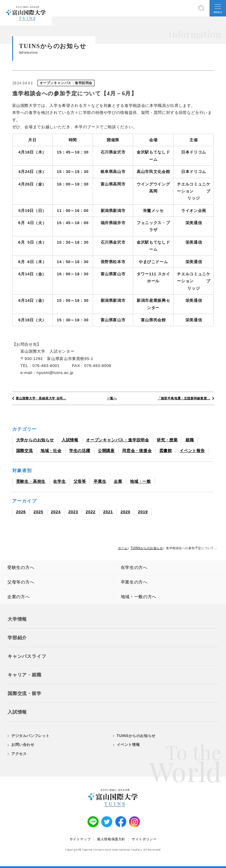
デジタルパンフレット (30, 736)
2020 (125, 512)
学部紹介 (17, 638)
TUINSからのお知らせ (136, 736)
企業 (118, 481)
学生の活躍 (80, 451)
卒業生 (100, 481)
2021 (108, 512)
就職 (190, 440)
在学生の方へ (134, 567)
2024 (56, 512)
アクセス (19, 754)
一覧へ (112, 398)
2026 (21, 512)
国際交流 (25, 451)
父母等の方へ (21, 582)
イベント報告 (192, 451)
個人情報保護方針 (111, 839)
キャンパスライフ (27, 656)
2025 (38, 512)
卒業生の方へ (134, 582)
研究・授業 (167, 440)
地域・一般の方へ (139, 597)
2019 (143, 512)
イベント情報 (128, 745)
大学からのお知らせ (35, 440)
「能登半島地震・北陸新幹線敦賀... (184, 398)
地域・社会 (51, 451)
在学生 (59, 481)
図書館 (166, 451)
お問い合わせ (23, 745)
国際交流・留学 (25, 693)
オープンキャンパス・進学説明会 (118, 440)
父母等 (80, 481)
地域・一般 (140, 481)
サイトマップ (80, 839)
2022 (91, 512)
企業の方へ (19, 597)
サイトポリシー (144, 839)
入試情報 (70, 440)
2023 (73, 512)
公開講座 (106, 451)
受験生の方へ (21, 567)
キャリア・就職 (25, 675)
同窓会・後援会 (137, 451)
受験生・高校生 (31, 481)
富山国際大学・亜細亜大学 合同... (41, 398)
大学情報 (17, 619)
